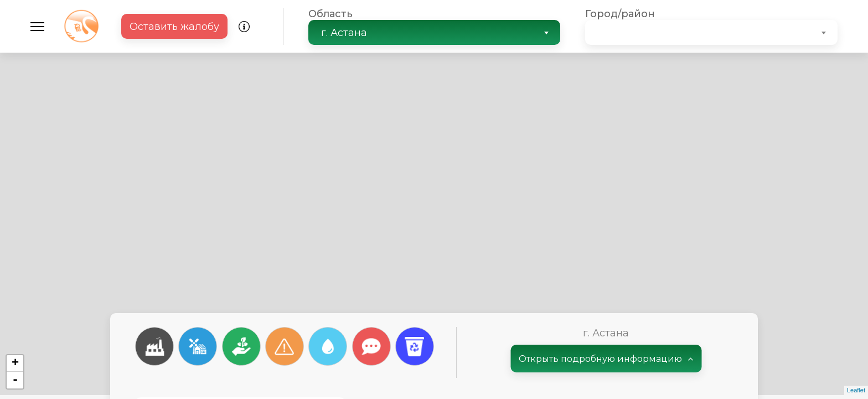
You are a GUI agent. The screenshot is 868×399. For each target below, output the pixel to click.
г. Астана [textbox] (344, 33)
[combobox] (435, 32)
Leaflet (856, 390)
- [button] (15, 380)
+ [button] (15, 364)
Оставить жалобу (174, 27)
